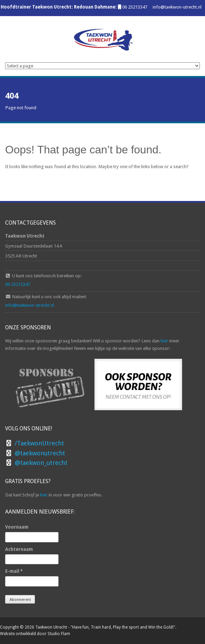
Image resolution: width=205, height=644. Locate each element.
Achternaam (19, 549)
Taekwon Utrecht (51, 627)
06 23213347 (135, 7)
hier (164, 341)
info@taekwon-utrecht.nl (177, 7)
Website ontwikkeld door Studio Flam (35, 634)
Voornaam (17, 527)
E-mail (14, 571)
